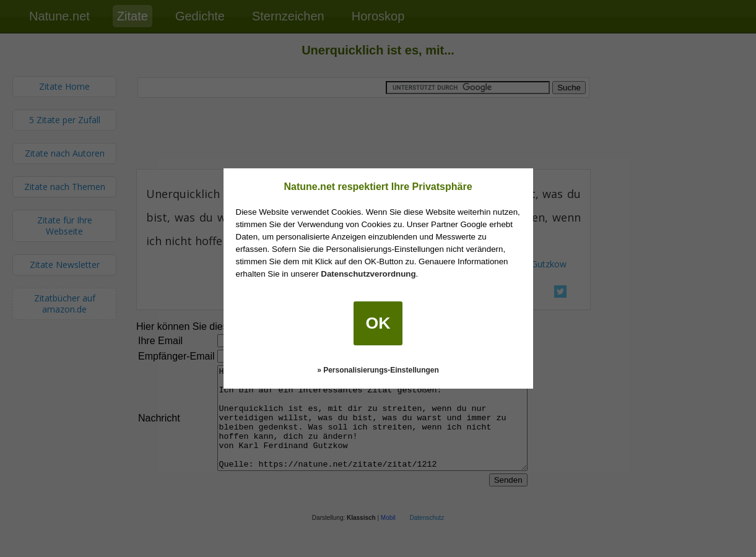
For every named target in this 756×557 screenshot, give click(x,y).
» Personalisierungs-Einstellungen (378, 370)
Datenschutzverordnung (368, 274)
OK (378, 323)
